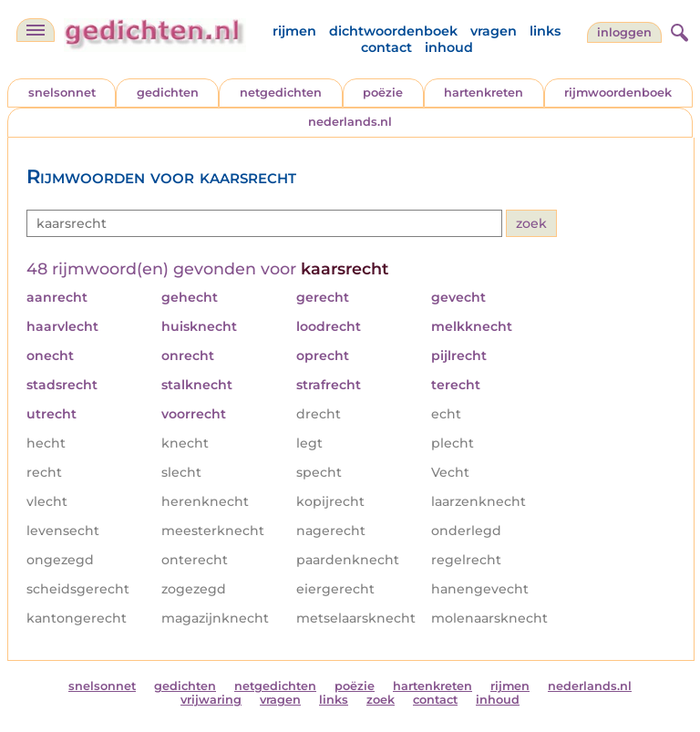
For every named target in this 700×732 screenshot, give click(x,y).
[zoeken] (677, 30)
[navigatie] (36, 30)
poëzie (383, 93)
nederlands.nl (350, 122)
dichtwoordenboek (393, 31)
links (545, 31)
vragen (494, 31)
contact (386, 47)
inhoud (449, 47)
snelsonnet (62, 93)
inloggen (624, 32)
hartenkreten (484, 93)
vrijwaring (211, 700)
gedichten (168, 93)
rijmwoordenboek (618, 93)
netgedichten (281, 93)
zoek (381, 700)
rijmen (294, 31)
